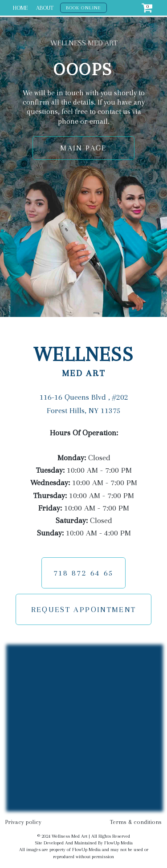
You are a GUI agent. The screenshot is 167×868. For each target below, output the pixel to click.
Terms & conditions (136, 822)
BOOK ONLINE (84, 8)
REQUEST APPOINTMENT (84, 609)
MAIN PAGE (83, 148)
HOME (20, 8)
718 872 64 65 (83, 573)
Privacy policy (23, 822)
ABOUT (45, 8)
